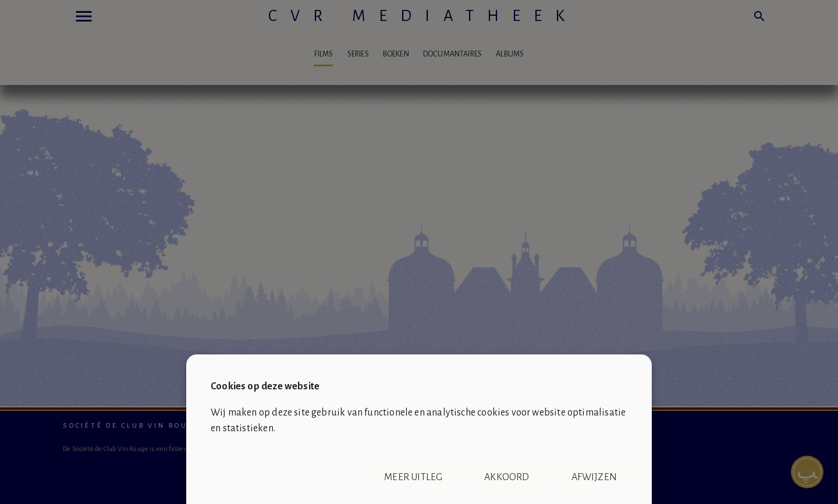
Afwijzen (594, 477)
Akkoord (507, 477)
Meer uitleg (413, 477)
